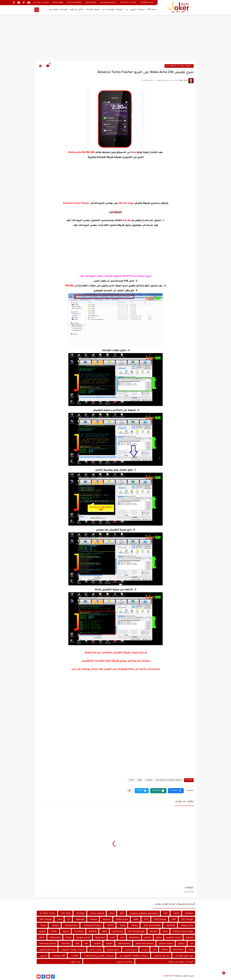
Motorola (171, 925)
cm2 (122, 937)
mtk (86, 943)
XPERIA (92, 931)
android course (173, 937)
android (189, 937)
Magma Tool (187, 925)
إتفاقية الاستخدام (74, 3)
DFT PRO (66, 913)
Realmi (55, 925)
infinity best (55, 937)
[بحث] (37, 10)
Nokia (131, 780)
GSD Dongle (160, 919)
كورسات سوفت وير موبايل (181, 961)
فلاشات (149, 780)
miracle (97, 943)
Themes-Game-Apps (183, 931)
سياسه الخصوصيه (108, 3)
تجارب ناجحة (96, 949)
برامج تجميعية (113, 949)
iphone (182, 943)
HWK (136, 919)
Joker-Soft (168, 976)
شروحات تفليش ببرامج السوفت (99, 955)
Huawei (93, 919)
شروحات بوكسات (115, 10)
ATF (166, 913)
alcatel (42, 931)
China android (97, 913)
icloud (68, 937)
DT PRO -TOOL (48, 913)
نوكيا (140, 780)
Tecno (43, 925)
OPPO (111, 925)
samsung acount (48, 943)
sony (191, 949)
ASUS (176, 913)
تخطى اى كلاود (76, 10)
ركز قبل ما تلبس (162, 955)
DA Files (80, 913)
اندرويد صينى (131, 949)
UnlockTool (117, 931)
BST (122, 913)
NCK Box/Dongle (152, 925)
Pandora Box (71, 925)
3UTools (189, 913)
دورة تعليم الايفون (47, 949)
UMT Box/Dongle (136, 931)
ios (192, 943)
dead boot (100, 937)
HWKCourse (122, 919)
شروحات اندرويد (137, 10)
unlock (164, 949)
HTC (146, 919)
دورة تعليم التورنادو (184, 955)
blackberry (134, 937)
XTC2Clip (79, 931)
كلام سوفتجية (59, 955)
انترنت (145, 949)
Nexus (135, 925)
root (77, 943)
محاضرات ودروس (124, 961)
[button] (176, 791)
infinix (42, 937)
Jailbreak (80, 919)
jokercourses (124, 943)
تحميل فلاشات (93, 10)
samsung (65, 943)
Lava (59, 919)
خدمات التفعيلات (147, 3)
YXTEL (54, 931)
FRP (174, 919)
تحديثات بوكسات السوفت (73, 949)
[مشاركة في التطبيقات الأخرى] (130, 791)
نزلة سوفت (75, 961)
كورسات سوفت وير (41, 3)
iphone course (166, 943)
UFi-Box (154, 931)
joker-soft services (145, 943)
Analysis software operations (144, 913)
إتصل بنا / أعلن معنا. (128, 3)
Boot (112, 913)
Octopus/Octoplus (92, 925)
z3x (154, 949)
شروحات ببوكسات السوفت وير (179, 66)
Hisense (106, 919)
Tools (165, 931)
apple (159, 937)
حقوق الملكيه (58, 3)
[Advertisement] (115, 38)
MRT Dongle (46, 919)
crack (113, 937)
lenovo (109, 943)
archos (148, 937)
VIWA (104, 931)
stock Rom (178, 949)
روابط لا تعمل (91, 3)
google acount (83, 937)
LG (69, 919)
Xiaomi (66, 931)
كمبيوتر (43, 955)
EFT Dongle (187, 919)
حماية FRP (152, 10)
